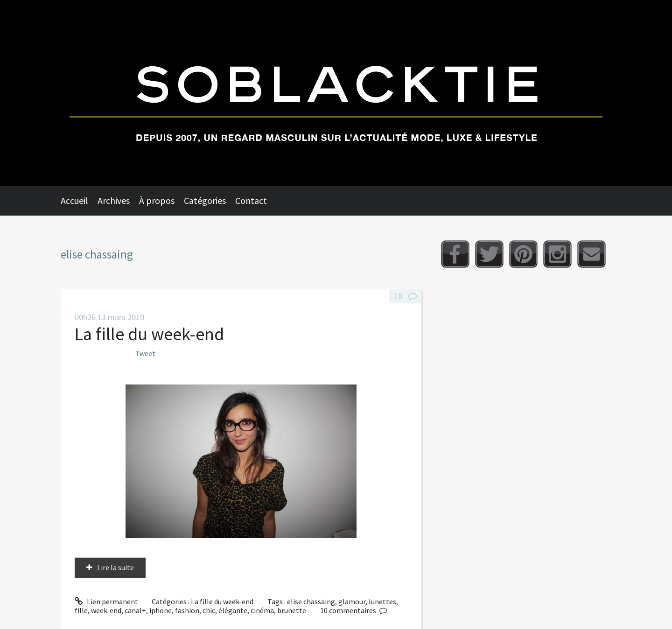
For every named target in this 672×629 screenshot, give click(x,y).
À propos (157, 200)
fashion (187, 610)
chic (209, 610)
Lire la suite (115, 567)
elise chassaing (311, 601)
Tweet (145, 353)
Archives (114, 200)
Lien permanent (106, 601)
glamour (352, 601)
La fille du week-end (149, 334)
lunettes (382, 601)
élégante (233, 610)
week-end (106, 610)
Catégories (205, 200)
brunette (292, 610)
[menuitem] (79, 201)
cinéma (262, 610)
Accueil (74, 200)
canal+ (135, 610)
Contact (251, 200)
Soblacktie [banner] (336, 93)
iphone (161, 610)
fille (81, 610)
